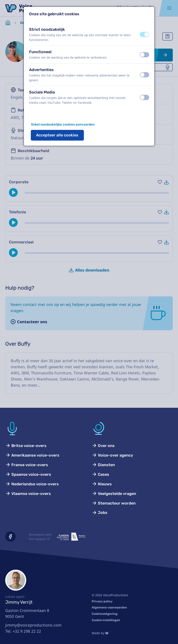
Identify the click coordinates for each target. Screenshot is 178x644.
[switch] (144, 34)
